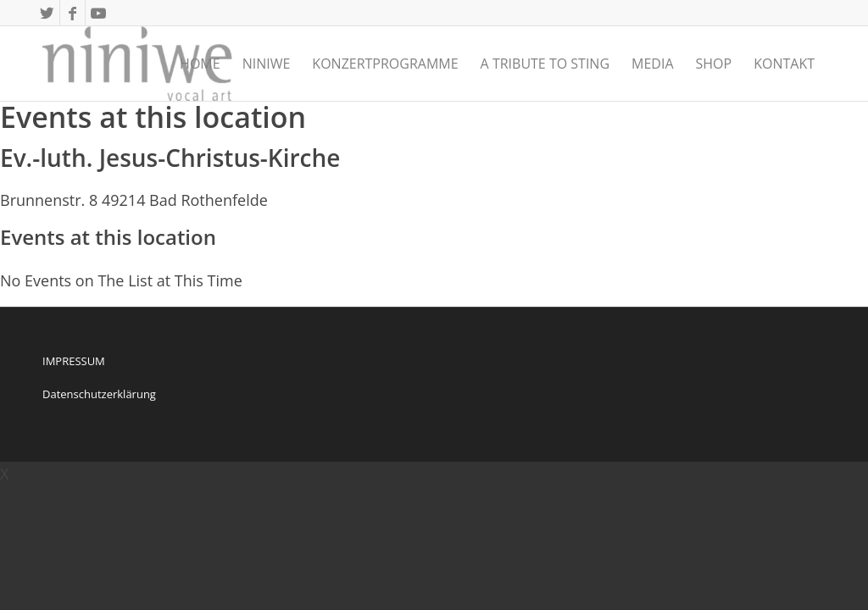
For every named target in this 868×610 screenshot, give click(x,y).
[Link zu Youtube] (98, 13)
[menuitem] (200, 64)
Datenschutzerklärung (99, 394)
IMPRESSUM (74, 361)
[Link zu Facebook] (72, 13)
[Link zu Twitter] (47, 13)
